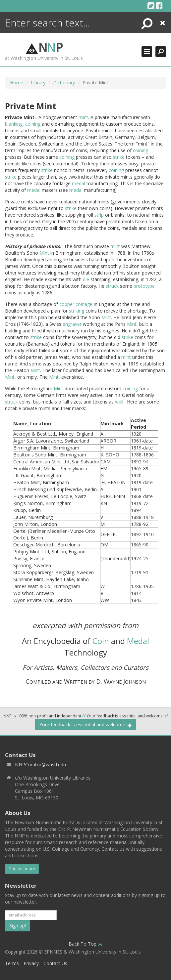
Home (17, 83)
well (119, 402)
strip (99, 215)
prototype (144, 286)
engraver (72, 324)
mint (83, 117)
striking (77, 311)
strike (119, 157)
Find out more (22, 869)
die (86, 279)
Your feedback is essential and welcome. (85, 724)
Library (38, 83)
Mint (44, 253)
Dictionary (64, 83)
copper (67, 304)
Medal (138, 641)
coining (33, 124)
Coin (101, 641)
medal (79, 183)
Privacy (31, 963)
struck (112, 286)
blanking (14, 124)
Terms (12, 963)
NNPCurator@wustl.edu (40, 765)
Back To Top (85, 944)
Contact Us (55, 963)
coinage (84, 304)
